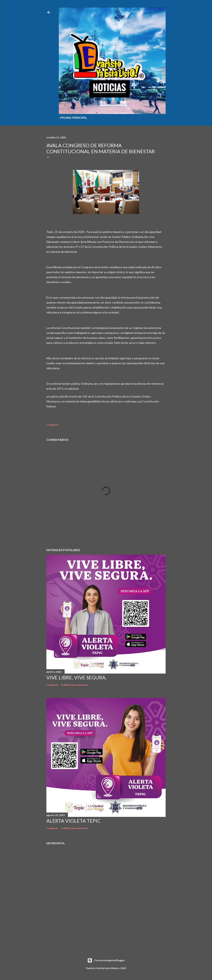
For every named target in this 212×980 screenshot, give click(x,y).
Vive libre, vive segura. (76, 677)
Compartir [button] (52, 425)
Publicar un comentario (75, 685)
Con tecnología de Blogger (106, 960)
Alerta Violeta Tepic (73, 821)
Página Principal (74, 118)
